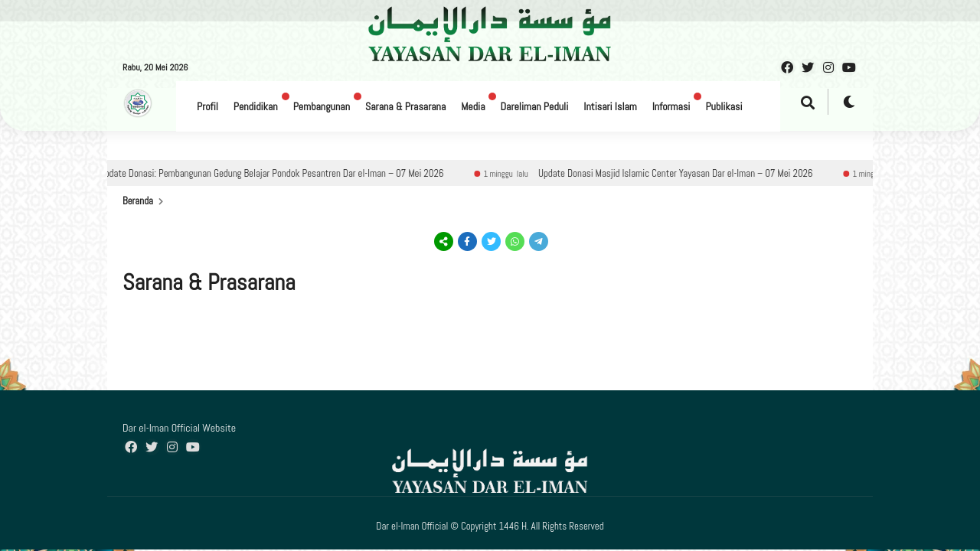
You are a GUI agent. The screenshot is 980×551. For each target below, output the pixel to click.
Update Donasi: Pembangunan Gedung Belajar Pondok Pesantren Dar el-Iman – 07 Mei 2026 (285, 173)
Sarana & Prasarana (405, 106)
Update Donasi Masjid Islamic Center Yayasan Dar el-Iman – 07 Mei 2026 (689, 173)
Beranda (138, 201)
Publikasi (724, 106)
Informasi (671, 106)
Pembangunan (322, 106)
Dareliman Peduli (534, 106)
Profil (207, 106)
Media (473, 106)
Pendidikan (256, 106)
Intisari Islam (610, 106)
